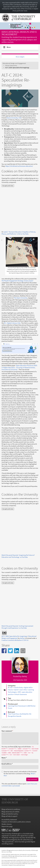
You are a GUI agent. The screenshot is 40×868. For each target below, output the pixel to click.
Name (4, 758)
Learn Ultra (23, 690)
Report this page (7, 826)
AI (9, 687)
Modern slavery (7, 824)
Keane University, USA (14, 118)
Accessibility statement (9, 820)
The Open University (20, 298)
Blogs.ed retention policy (10, 814)
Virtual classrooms (11, 66)
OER (19, 692)
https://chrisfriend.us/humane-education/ (19, 166)
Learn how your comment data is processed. (19, 785)
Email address (7, 764)
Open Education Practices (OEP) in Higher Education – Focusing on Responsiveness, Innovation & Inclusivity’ (19, 367)
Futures (10, 690)
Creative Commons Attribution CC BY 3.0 (15, 640)
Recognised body (8, 842)
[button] (4, 651)
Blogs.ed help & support (9, 816)
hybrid (16, 690)
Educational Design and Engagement (19, 33)
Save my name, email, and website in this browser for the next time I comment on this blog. (19, 774)
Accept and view (8, 186)
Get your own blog (7, 852)
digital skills (28, 687)
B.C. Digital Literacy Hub (12, 323)
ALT (11, 687)
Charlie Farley (18, 687)
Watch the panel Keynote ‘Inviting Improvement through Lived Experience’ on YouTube (17, 627)
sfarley (22, 638)
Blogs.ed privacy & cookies (10, 812)
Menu (9, 48)
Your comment (7, 731)
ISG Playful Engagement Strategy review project (17, 281)
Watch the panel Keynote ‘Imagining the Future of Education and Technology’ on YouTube (18, 556)
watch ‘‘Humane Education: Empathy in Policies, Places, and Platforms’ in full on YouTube (19, 233)
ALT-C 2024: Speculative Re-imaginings (14, 636)
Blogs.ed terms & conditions (11, 809)
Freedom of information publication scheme (16, 822)
